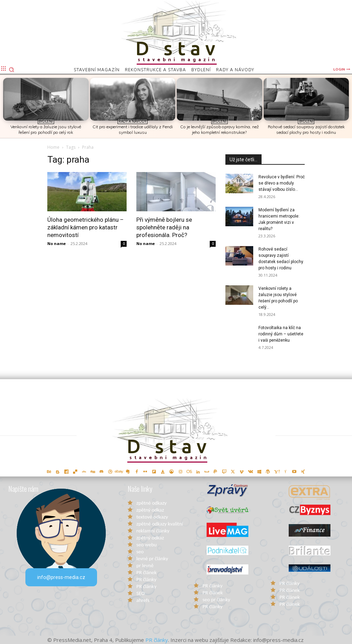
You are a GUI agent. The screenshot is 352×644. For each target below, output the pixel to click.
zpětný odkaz (150, 510)
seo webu (146, 545)
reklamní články (153, 531)
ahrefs (143, 600)
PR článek (146, 572)
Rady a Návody (133, 121)
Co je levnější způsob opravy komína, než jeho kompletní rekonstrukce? (219, 129)
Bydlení (46, 121)
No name (57, 243)
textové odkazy (152, 517)
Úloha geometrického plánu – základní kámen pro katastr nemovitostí (86, 227)
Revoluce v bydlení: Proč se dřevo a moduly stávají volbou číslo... (282, 183)
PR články (146, 579)
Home (53, 147)
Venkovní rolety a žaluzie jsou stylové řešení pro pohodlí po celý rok (46, 129)
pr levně (145, 565)
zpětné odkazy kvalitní (160, 524)
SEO (141, 593)
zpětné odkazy (151, 503)
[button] (12, 70)
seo (140, 552)
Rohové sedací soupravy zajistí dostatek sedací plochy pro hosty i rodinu (306, 129)
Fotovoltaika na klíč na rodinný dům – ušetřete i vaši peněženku (281, 334)
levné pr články (152, 559)
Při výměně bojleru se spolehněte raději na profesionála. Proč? (164, 227)
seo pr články (216, 600)
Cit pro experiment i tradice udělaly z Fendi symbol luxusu (133, 129)
